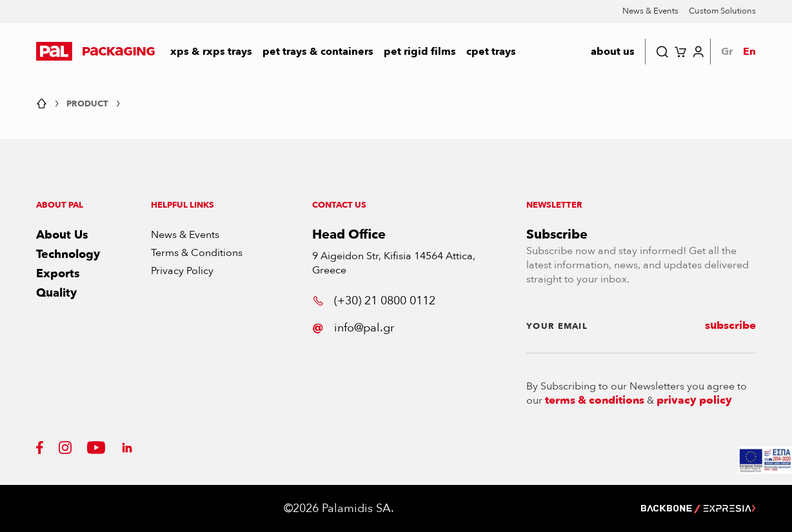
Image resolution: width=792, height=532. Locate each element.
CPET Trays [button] (491, 52)
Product (87, 104)
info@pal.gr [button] (353, 328)
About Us (62, 235)
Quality (56, 293)
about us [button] (613, 52)
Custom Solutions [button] (722, 11)
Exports (58, 274)
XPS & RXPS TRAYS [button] (211, 52)
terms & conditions (595, 400)
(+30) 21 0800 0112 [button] (374, 301)
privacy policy (694, 400)
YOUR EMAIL (557, 326)
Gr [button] (727, 52)
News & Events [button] (650, 11)
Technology (68, 254)
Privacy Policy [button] (182, 271)
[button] (95, 52)
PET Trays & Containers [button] (318, 52)
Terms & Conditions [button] (197, 253)
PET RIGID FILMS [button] (420, 52)
